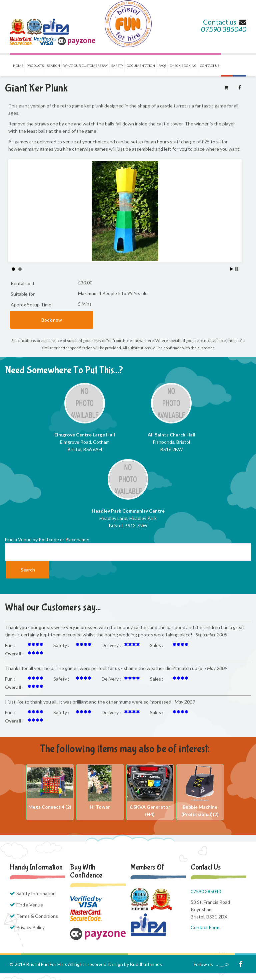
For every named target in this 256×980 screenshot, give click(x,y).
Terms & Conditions (37, 916)
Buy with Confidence (86, 871)
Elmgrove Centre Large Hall (85, 435)
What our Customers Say (86, 66)
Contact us (225, 22)
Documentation (141, 66)
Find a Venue (30, 905)
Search (53, 66)
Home (18, 66)
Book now (52, 320)
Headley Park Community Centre (128, 511)
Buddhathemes (146, 964)
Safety (117, 66)
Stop (237, 269)
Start (232, 269)
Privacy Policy (30, 927)
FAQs (162, 66)
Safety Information (36, 893)
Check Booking (183, 66)
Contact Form (205, 927)
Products (35, 66)
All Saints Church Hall (171, 435)
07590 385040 (224, 29)
